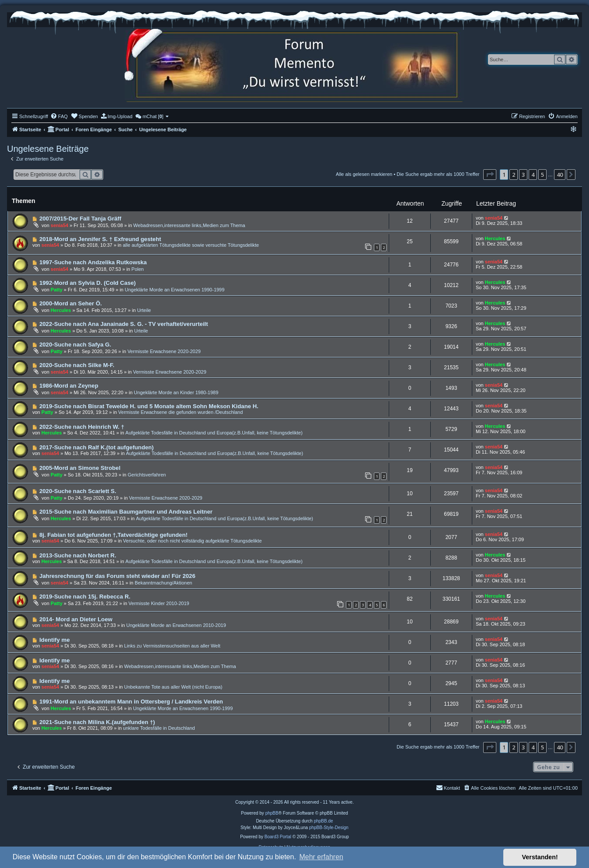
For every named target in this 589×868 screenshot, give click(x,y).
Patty (57, 290)
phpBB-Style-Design (329, 828)
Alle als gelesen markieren (364, 174)
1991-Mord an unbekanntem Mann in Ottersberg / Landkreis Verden (131, 702)
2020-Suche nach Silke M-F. (77, 365)
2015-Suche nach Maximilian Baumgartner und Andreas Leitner (126, 512)
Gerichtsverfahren (147, 475)
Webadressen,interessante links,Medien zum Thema (189, 225)
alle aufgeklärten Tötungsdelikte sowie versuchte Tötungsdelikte (191, 245)
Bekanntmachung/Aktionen (163, 583)
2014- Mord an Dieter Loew (76, 619)
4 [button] (533, 175)
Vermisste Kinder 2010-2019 (159, 603)
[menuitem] (59, 116)
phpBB (272, 813)
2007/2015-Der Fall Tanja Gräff (80, 219)
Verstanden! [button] (540, 857)
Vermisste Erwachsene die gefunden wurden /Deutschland (180, 412)
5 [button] (542, 175)
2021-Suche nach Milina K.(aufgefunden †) (97, 722)
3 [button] (523, 175)
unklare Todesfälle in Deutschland (159, 728)
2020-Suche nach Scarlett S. (78, 491)
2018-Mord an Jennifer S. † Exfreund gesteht (100, 239)
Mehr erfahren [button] (321, 857)
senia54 (59, 225)
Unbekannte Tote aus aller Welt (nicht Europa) (173, 687)
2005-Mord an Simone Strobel (80, 468)
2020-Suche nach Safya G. (75, 345)
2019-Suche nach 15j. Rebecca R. (85, 597)
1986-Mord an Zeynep (69, 386)
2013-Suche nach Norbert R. (78, 555)
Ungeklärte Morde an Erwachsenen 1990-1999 (174, 290)
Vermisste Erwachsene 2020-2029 (164, 351)
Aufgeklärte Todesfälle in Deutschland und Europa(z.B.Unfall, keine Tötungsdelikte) (214, 433)
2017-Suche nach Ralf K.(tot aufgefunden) (97, 447)
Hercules (495, 238)
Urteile (144, 310)
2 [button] (514, 175)
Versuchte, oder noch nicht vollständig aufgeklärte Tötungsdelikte (192, 541)
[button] (490, 175)
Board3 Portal (278, 837)
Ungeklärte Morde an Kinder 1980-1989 (176, 392)
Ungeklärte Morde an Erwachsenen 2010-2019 (176, 625)
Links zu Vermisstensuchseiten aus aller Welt (172, 646)
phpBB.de (324, 821)
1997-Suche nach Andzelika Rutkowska (93, 262)
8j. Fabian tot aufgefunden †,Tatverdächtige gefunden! (113, 535)
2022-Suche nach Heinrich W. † (82, 427)
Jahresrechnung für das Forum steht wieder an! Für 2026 (117, 576)
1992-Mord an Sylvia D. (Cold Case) (88, 283)
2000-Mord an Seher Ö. (71, 303)
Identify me (55, 640)
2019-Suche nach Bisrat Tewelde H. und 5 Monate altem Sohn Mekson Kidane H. (149, 406)
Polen (138, 269)
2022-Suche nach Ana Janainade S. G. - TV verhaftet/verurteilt (124, 324)
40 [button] (560, 175)
